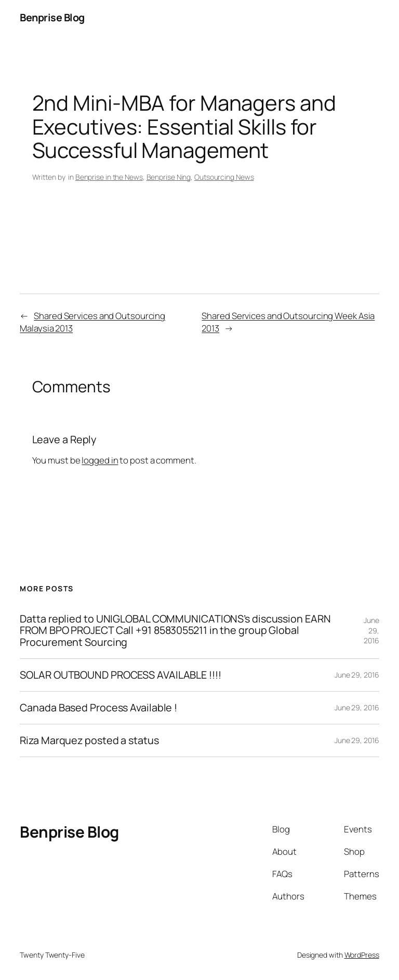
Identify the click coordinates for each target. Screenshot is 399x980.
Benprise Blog (52, 17)
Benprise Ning (169, 177)
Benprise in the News (109, 177)
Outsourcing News (224, 177)
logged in (100, 460)
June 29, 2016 (371, 630)
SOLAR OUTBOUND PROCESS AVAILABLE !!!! (120, 675)
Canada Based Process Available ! (98, 708)
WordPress (362, 955)
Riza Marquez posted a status (89, 740)
